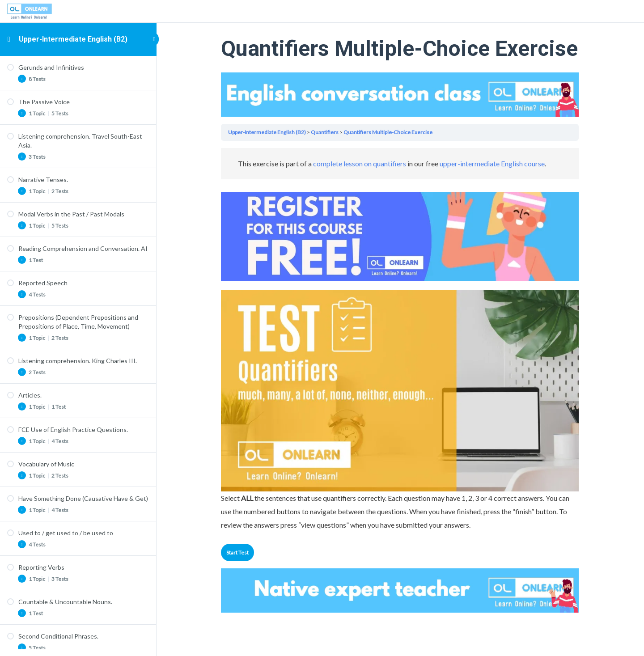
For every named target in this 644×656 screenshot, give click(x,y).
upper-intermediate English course (493, 163)
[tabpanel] (400, 340)
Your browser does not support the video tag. (400, 95)
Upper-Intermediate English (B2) (73, 39)
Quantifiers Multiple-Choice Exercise (388, 132)
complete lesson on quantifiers (360, 163)
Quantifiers (325, 132)
